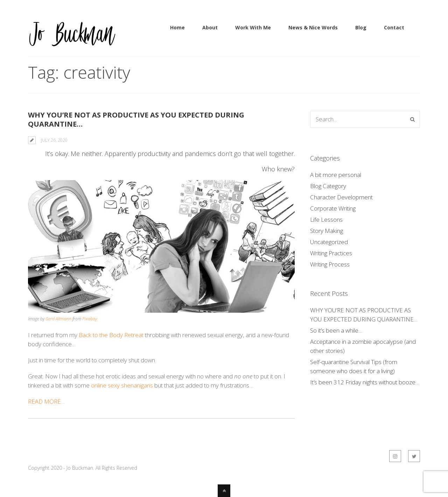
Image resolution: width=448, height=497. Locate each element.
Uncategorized (329, 242)
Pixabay (90, 319)
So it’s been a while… (336, 330)
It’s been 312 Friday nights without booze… (365, 382)
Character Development (341, 197)
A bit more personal (336, 175)
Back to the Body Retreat (111, 335)
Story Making (327, 231)
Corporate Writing (333, 208)
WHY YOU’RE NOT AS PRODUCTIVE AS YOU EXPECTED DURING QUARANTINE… (136, 119)
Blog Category (328, 186)
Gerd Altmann (58, 319)
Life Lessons (326, 219)
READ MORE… (47, 401)
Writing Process (330, 264)
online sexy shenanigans (122, 385)
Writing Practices (331, 253)
